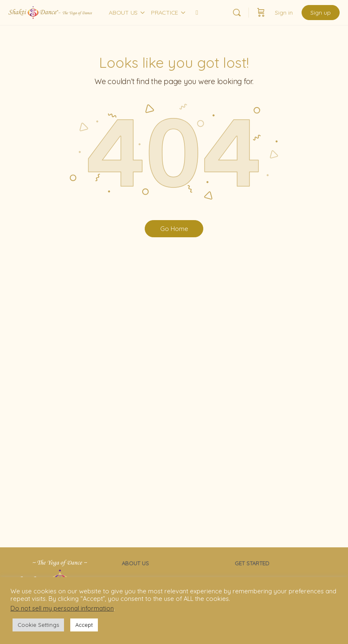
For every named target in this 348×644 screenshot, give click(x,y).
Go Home (174, 229)
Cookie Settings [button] (38, 625)
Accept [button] (84, 625)
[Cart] (261, 13)
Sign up (321, 13)
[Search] (237, 13)
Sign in (284, 13)
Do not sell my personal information (62, 608)
